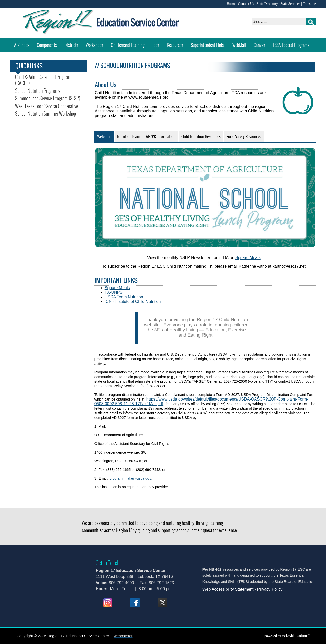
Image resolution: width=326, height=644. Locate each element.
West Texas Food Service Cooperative (47, 106)
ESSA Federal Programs (293, 43)
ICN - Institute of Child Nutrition (133, 301)
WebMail (241, 43)
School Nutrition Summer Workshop (49, 114)
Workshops (96, 43)
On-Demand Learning (128, 45)
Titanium (295, 636)
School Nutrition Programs (38, 91)
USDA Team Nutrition (124, 297)
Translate (309, 4)
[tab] (104, 136)
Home (231, 4)
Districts (71, 45)
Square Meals (248, 258)
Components (47, 45)
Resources (175, 45)
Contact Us (246, 4)
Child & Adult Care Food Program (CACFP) (43, 80)
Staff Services (290, 4)
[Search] (280, 21)
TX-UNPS (114, 292)
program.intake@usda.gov (130, 478)
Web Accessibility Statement (228, 589)
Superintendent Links (208, 45)
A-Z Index (22, 45)
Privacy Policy (270, 589)
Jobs (156, 45)
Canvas (261, 43)
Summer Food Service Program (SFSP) (48, 98)
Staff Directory (267, 4)
